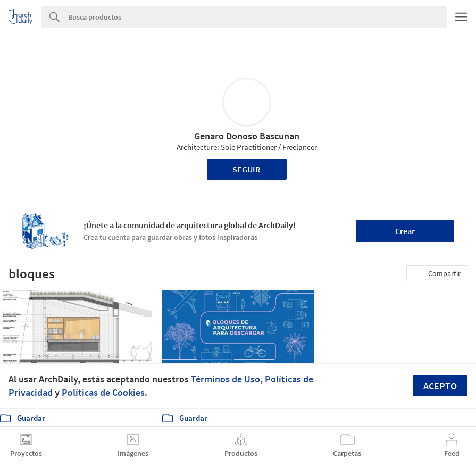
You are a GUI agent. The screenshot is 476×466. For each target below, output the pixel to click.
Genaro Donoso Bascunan (247, 136)
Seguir (247, 169)
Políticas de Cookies (103, 392)
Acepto (440, 386)
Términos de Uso (226, 379)
